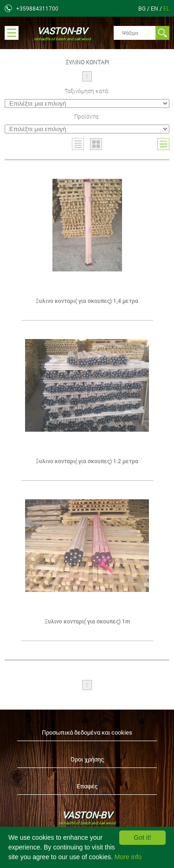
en (155, 8)
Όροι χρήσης (87, 759)
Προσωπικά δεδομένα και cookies (87, 732)
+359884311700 (37, 8)
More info (128, 857)
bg (143, 8)
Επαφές (87, 786)
